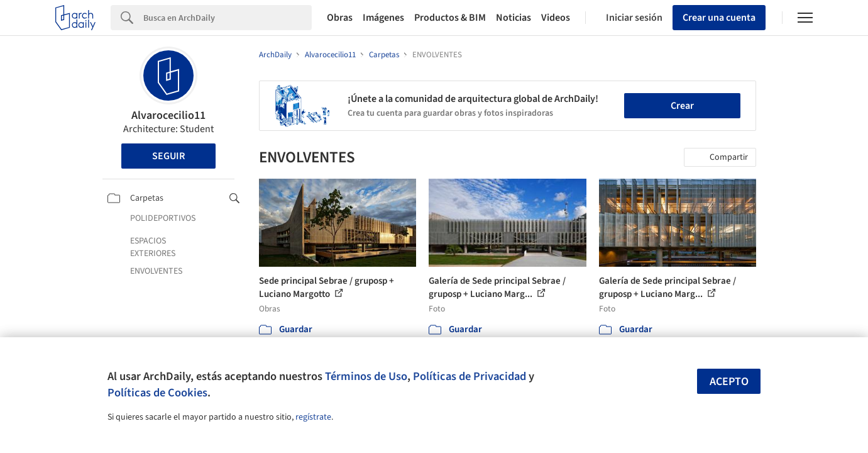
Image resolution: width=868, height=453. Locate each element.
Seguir (168, 156)
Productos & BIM (450, 18)
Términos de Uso (366, 376)
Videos (556, 18)
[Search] (228, 18)
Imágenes (383, 18)
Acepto (729, 382)
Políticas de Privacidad (470, 376)
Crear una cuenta (719, 18)
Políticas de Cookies (157, 393)
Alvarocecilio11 (168, 115)
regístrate (313, 417)
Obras (340, 18)
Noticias (514, 18)
